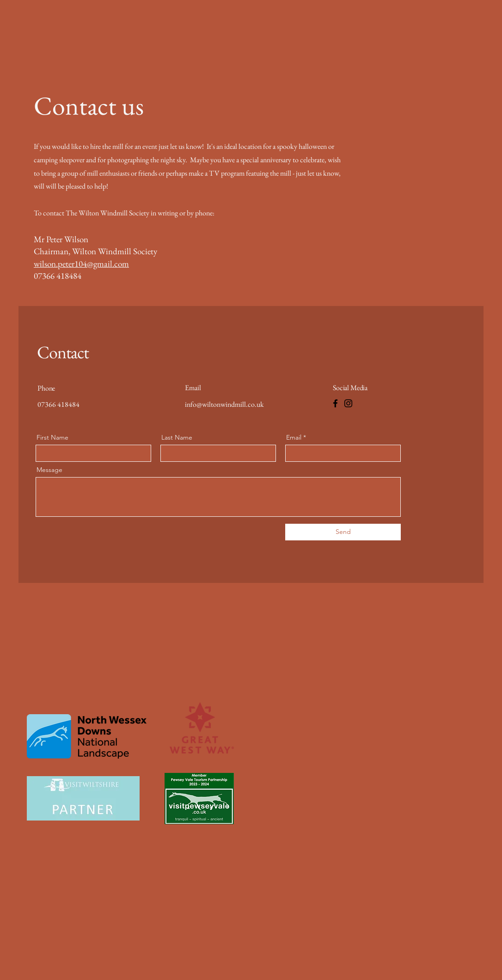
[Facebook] (335, 403)
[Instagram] (348, 403)
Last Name (177, 437)
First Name (52, 437)
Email (294, 437)
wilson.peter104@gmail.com (81, 264)
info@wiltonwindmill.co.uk (224, 404)
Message (49, 470)
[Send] (343, 532)
